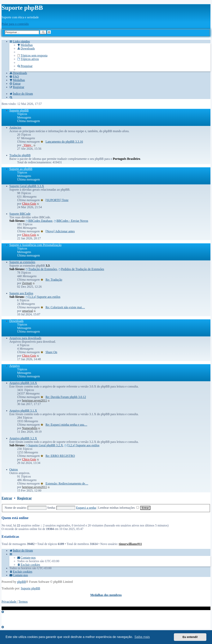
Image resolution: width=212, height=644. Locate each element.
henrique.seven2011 (34, 400)
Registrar (25, 498)
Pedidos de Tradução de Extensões (81, 269)
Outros (14, 469)
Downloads (16, 321)
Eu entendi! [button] (190, 637)
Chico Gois (29, 204)
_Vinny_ (27, 145)
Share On (51, 352)
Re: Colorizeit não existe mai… (65, 307)
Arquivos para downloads (25, 338)
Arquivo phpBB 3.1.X (23, 411)
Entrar (7, 498)
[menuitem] (25, 45)
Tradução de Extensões (41, 269)
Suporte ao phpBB (21, 169)
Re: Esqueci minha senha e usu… (66, 425)
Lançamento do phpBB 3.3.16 (64, 142)
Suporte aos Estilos (21, 293)
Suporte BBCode (20, 214)
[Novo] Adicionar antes (60, 231)
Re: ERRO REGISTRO (60, 456)
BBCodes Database (39, 221)
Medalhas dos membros (106, 595)
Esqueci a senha (86, 508)
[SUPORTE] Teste (57, 200)
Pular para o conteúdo (15, 24)
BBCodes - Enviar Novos (71, 221)
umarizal (27, 311)
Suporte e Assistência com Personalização (35, 245)
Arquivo (14, 366)
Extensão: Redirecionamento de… (67, 483)
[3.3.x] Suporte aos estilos (43, 297)
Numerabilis (30, 428)
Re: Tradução (54, 280)
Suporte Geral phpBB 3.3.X (27, 186)
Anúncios (15, 128)
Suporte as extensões (22, 262)
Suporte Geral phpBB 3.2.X (44, 445)
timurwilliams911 (130, 544)
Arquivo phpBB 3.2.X (23, 438)
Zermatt (27, 283)
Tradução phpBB (20, 155)
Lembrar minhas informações (119, 508)
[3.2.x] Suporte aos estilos (82, 445)
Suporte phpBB (19, 110)
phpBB (21, 582)
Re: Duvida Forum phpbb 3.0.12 (66, 397)
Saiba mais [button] (142, 637)
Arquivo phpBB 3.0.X (23, 383)
